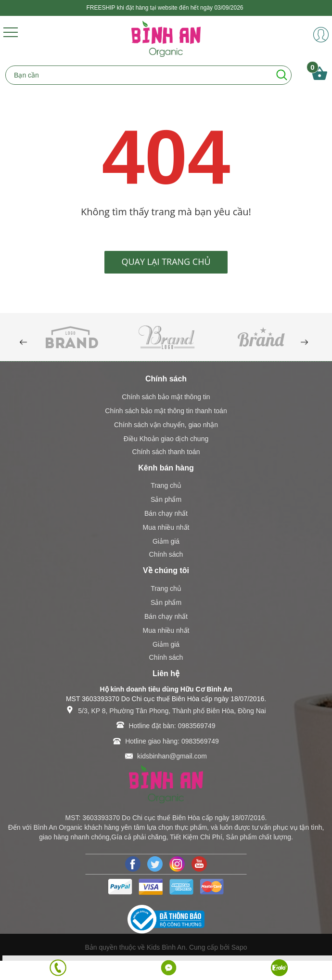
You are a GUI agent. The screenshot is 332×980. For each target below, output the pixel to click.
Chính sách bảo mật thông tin (166, 397)
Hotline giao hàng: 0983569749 (172, 741)
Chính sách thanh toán (166, 452)
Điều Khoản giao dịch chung (166, 439)
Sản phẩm (166, 499)
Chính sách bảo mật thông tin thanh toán (166, 411)
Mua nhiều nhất (166, 527)
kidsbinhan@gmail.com (172, 756)
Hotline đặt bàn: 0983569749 (172, 726)
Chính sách (166, 554)
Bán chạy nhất (166, 513)
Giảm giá (166, 541)
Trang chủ (166, 485)
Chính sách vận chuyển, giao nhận (166, 425)
